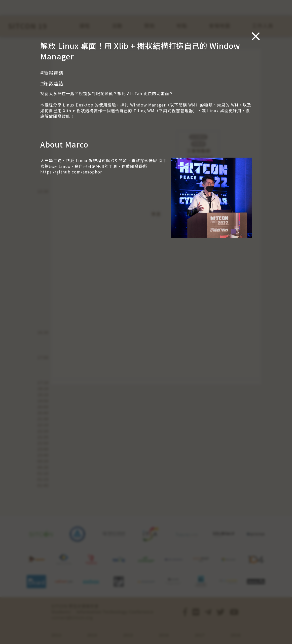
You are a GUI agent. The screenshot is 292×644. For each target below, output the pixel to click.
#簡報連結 (52, 73)
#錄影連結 (52, 83)
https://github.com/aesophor (71, 172)
